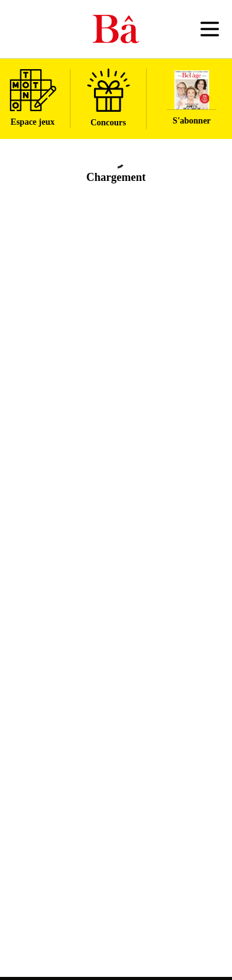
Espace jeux (33, 98)
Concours (109, 98)
